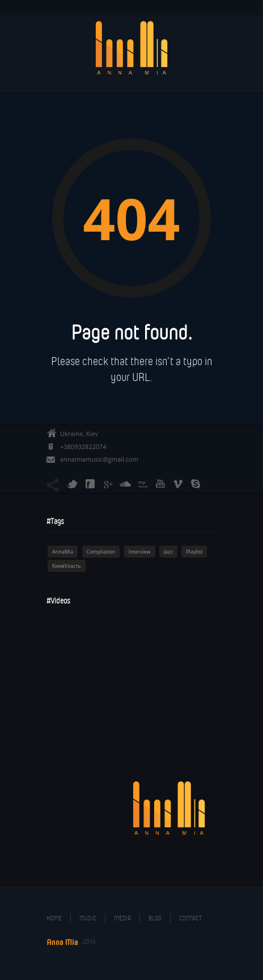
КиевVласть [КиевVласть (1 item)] (67, 566)
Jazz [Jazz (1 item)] (168, 552)
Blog (155, 918)
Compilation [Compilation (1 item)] (101, 552)
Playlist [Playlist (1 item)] (194, 552)
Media (122, 918)
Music (88, 918)
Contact (190, 918)
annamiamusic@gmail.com (99, 459)
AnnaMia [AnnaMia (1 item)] (63, 552)
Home (54, 918)
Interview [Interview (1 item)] (140, 552)
